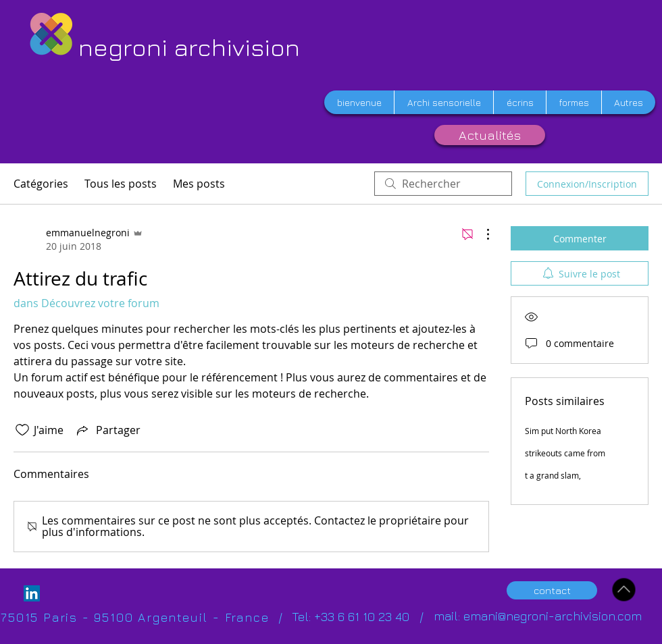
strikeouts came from (565, 453)
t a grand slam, (553, 475)
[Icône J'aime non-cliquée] (22, 430)
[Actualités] (490, 135)
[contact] (552, 590)
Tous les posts (121, 184)
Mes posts (199, 184)
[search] (443, 184)
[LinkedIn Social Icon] (32, 593)
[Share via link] (107, 430)
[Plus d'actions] (481, 234)
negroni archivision (189, 47)
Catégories (41, 184)
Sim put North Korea (563, 431)
